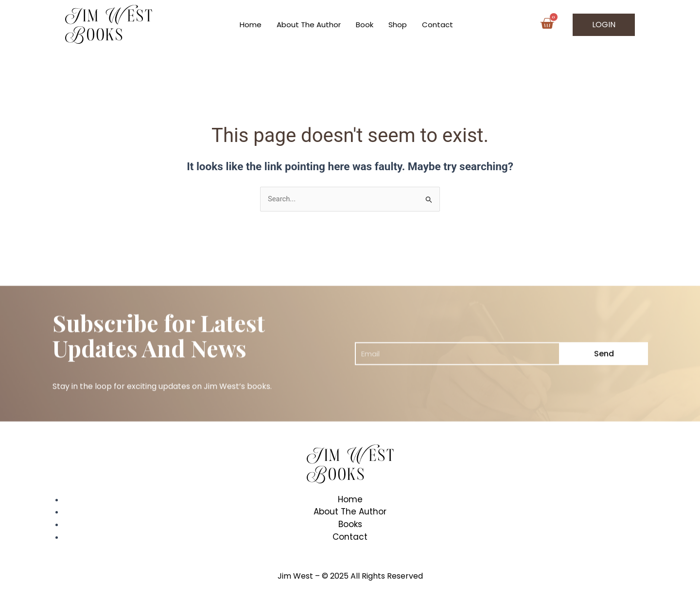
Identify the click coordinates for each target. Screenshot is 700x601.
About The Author (309, 25)
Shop (398, 25)
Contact (437, 25)
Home (251, 25)
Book (365, 25)
